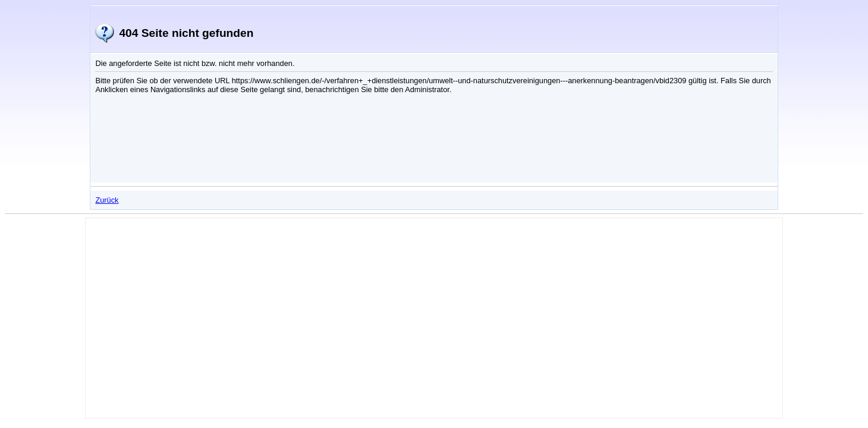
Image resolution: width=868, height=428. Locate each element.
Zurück (107, 200)
